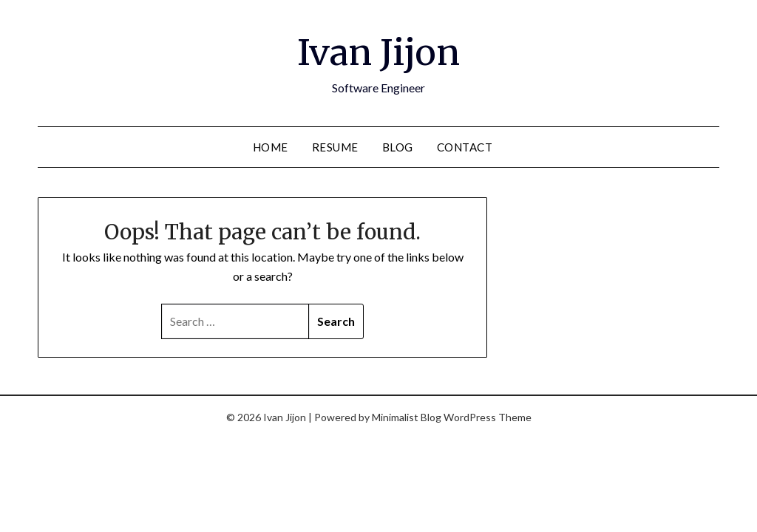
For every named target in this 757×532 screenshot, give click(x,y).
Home (271, 147)
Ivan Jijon (378, 52)
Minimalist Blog (407, 417)
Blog (398, 147)
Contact (465, 147)
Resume (335, 147)
